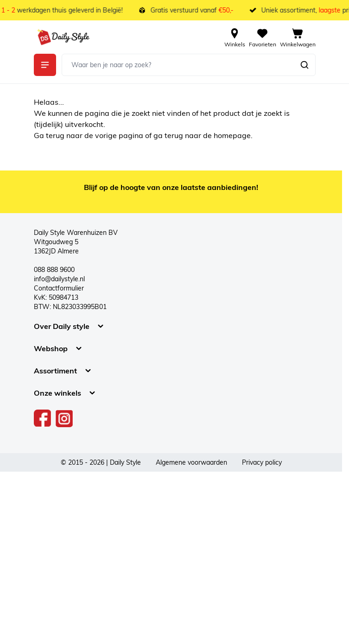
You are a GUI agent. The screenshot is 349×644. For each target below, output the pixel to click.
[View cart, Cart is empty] (298, 37)
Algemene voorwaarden (191, 462)
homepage (232, 135)
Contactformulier (59, 288)
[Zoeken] (305, 65)
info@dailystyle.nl (59, 279)
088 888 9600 (54, 270)
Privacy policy (262, 462)
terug (56, 135)
